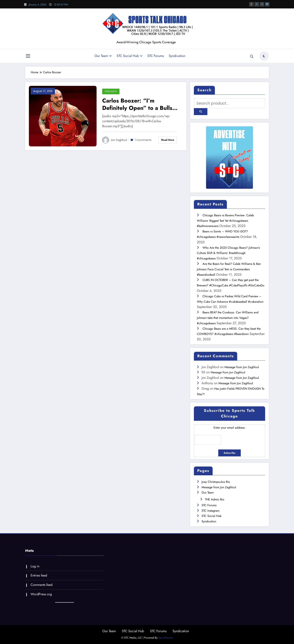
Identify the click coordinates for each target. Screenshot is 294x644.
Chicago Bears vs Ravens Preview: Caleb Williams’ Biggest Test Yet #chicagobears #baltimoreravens (225, 221)
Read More (168, 140)
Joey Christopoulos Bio (216, 482)
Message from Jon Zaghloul (242, 367)
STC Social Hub (130, 56)
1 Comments (143, 140)
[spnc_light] (264, 56)
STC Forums (156, 56)
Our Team (103, 56)
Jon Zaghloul (119, 140)
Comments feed (42, 585)
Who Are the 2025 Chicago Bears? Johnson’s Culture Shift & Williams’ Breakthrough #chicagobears (228, 253)
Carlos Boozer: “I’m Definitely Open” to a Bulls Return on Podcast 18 (137, 104)
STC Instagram (210, 511)
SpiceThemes (166, 638)
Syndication (177, 56)
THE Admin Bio (215, 499)
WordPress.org (41, 594)
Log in (35, 566)
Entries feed (39, 575)
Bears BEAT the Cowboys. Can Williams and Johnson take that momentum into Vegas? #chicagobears (228, 318)
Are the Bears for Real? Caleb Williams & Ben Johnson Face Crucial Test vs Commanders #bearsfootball (229, 269)
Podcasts (111, 91)
